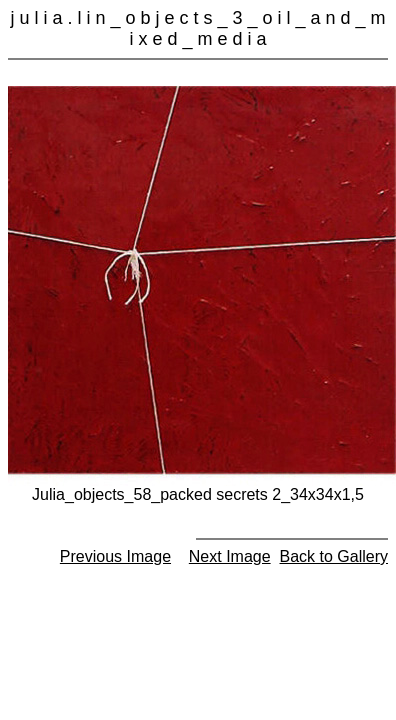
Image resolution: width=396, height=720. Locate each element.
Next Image (230, 556)
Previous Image (115, 556)
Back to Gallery (334, 556)
